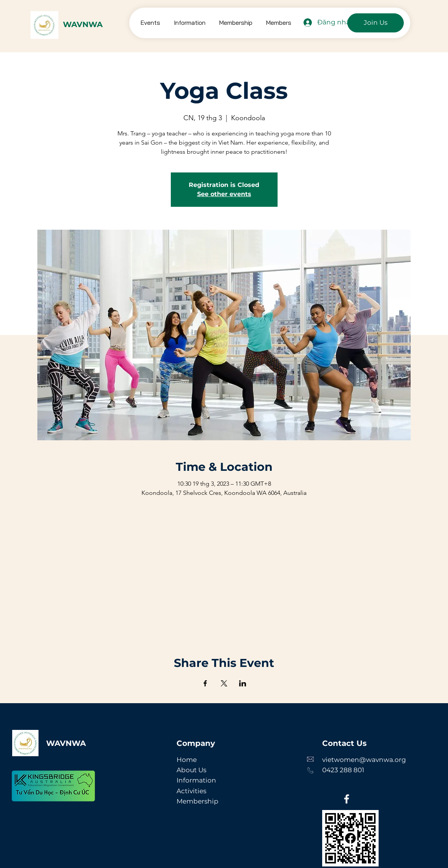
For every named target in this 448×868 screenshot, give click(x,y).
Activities (191, 791)
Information (196, 780)
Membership (198, 801)
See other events (224, 194)
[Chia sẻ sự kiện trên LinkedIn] (243, 683)
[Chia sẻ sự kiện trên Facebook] (205, 683)
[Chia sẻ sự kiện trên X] (224, 683)
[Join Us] (376, 23)
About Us (191, 770)
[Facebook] (347, 799)
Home (187, 760)
